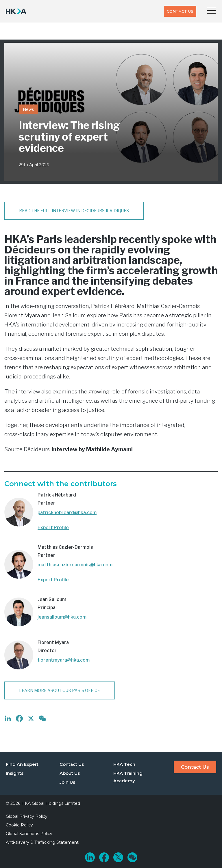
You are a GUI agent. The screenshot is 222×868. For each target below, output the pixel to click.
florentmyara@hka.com (64, 660)
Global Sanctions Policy (29, 834)
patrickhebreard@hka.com (67, 513)
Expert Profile (53, 528)
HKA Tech (124, 764)
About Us (70, 773)
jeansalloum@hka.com (62, 617)
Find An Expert (22, 764)
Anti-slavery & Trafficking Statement (42, 842)
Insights (15, 773)
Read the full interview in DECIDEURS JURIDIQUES (74, 211)
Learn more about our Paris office (60, 690)
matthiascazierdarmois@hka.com (75, 565)
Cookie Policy (19, 825)
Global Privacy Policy (27, 816)
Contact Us (180, 11)
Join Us (67, 782)
